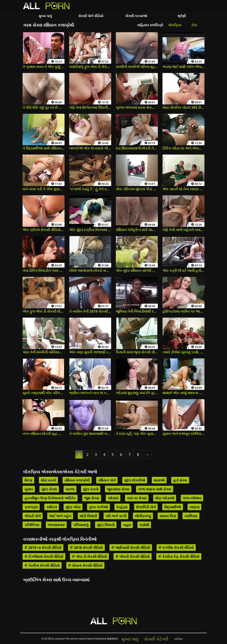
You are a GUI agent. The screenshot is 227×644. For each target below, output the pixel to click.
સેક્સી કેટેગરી (156, 639)
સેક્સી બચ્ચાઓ (136, 16)
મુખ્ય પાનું (45, 16)
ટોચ (194, 25)
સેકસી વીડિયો (48, 639)
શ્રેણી (182, 16)
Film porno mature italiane (80, 639)
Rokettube (101, 639)
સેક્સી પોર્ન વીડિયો (91, 16)
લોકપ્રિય (175, 25)
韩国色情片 (113, 639)
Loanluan (60, 639)
